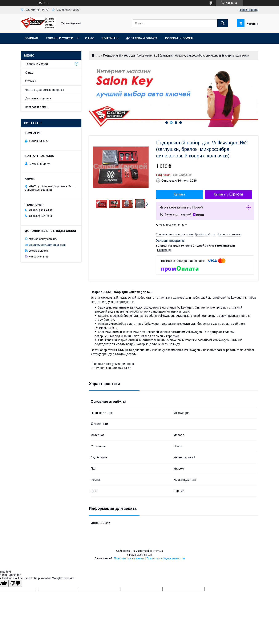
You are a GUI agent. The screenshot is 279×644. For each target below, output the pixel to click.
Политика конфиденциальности (166, 558)
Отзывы (31, 81)
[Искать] (223, 23)
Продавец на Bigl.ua (139, 555)
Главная (31, 38)
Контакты (110, 38)
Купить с (228, 194)
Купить (180, 194)
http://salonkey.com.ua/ (43, 239)
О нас (90, 38)
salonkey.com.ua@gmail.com (47, 245)
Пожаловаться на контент (129, 558)
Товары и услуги (59, 38)
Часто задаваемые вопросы (45, 90)
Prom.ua (158, 551)
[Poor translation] (15, 583)
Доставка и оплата (142, 38)
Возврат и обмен (179, 38)
